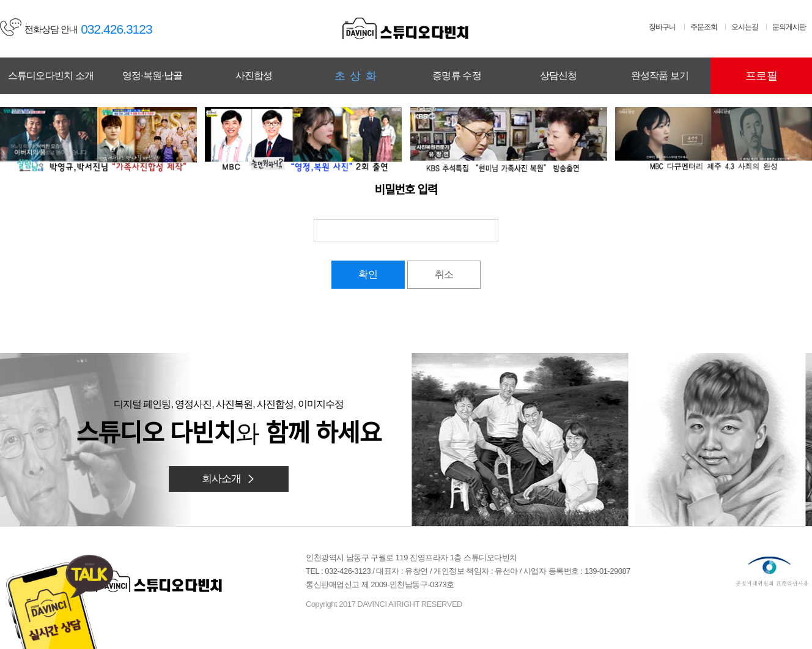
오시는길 (745, 27)
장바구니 (662, 27)
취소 (444, 274)
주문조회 (704, 27)
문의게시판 (789, 27)
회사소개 (229, 479)
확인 (368, 274)
